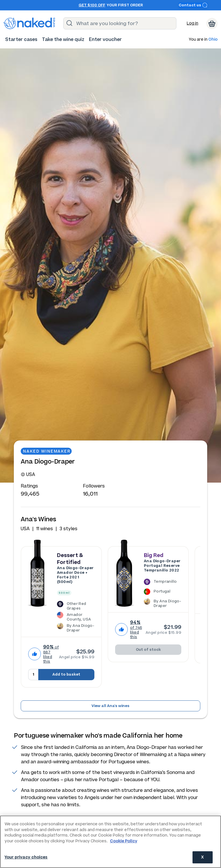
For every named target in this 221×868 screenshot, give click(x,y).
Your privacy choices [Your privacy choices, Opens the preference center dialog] (26, 857)
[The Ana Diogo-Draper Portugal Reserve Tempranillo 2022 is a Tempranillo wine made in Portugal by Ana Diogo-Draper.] (163, 593)
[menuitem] (21, 39)
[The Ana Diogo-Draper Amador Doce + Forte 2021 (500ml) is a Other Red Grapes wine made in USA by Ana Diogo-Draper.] (76, 616)
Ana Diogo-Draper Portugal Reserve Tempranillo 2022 (162, 566)
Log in (193, 23)
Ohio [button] (213, 40)
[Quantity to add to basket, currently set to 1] (33, 675)
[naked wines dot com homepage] (29, 23)
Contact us (193, 5)
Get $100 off (92, 5)
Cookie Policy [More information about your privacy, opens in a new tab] (124, 841)
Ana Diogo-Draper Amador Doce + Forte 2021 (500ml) (75, 575)
